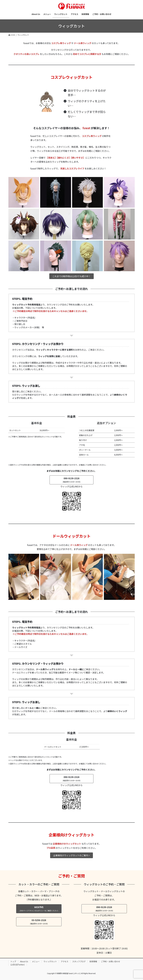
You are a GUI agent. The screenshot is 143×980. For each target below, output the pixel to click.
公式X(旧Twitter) (18, 965)
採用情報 (93, 961)
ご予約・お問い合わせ (111, 961)
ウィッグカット (50, 961)
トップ (13, 961)
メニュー (36, 961)
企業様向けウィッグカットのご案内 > (71, 855)
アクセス (65, 961)
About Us (24, 961)
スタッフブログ (79, 961)
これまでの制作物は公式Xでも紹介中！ (71, 276)
